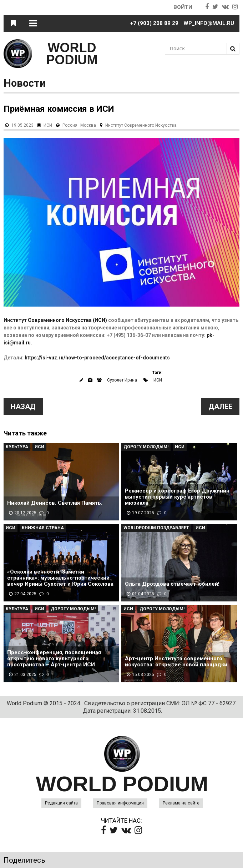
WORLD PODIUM (72, 54)
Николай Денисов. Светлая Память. (55, 503)
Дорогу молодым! (146, 447)
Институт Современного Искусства (141, 125)
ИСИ (48, 125)
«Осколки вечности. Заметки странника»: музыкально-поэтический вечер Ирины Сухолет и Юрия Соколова (60, 578)
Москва (88, 125)
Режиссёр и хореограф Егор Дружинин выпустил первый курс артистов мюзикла (177, 497)
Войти (183, 7)
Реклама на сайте (181, 803)
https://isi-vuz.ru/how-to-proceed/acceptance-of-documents (97, 358)
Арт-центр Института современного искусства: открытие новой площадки (176, 662)
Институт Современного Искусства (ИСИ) (55, 320)
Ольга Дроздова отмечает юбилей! (172, 584)
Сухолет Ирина (122, 380)
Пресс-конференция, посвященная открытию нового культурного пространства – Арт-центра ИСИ (54, 659)
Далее (220, 407)
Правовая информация (120, 803)
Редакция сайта (61, 803)
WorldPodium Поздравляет (156, 528)
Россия (70, 125)
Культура (17, 447)
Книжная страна (43, 528)
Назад (23, 407)
